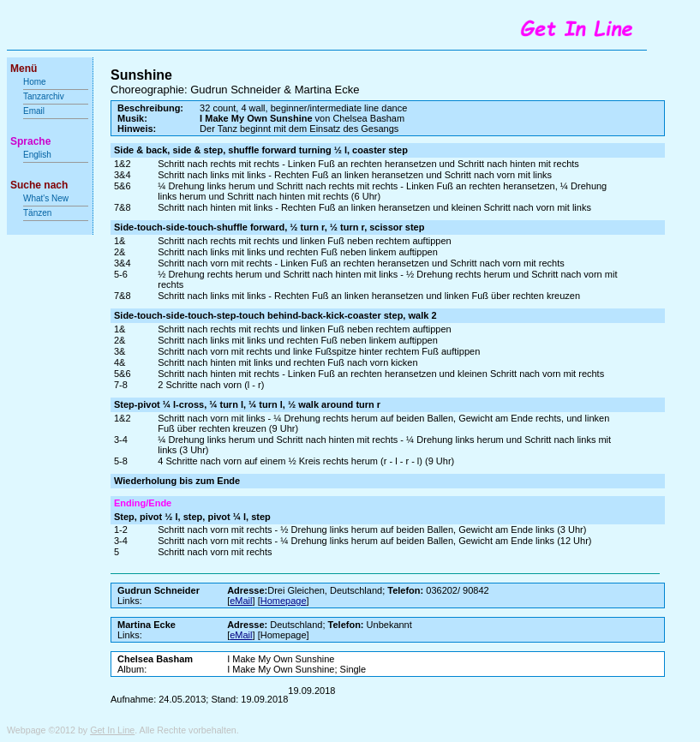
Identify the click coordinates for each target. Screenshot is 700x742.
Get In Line (112, 730)
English (37, 155)
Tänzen (37, 213)
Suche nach (39, 185)
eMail (241, 601)
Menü (24, 69)
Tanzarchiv (44, 96)
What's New (47, 198)
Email (34, 111)
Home (35, 82)
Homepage (284, 601)
